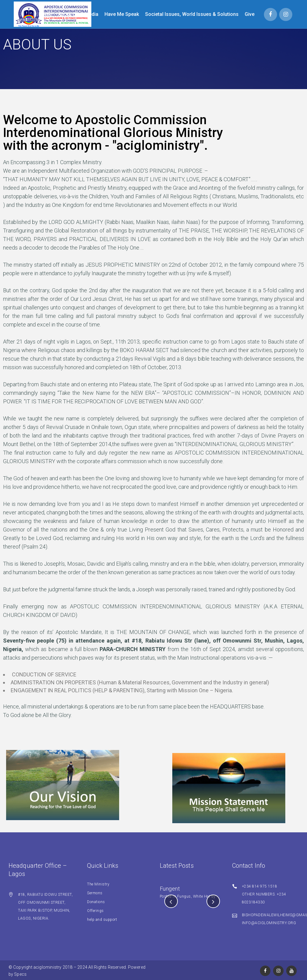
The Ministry (98, 884)
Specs (20, 974)
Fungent (170, 889)
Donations (96, 902)
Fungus (184, 896)
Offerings (95, 911)
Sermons (95, 893)
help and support (102, 920)
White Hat (202, 896)
